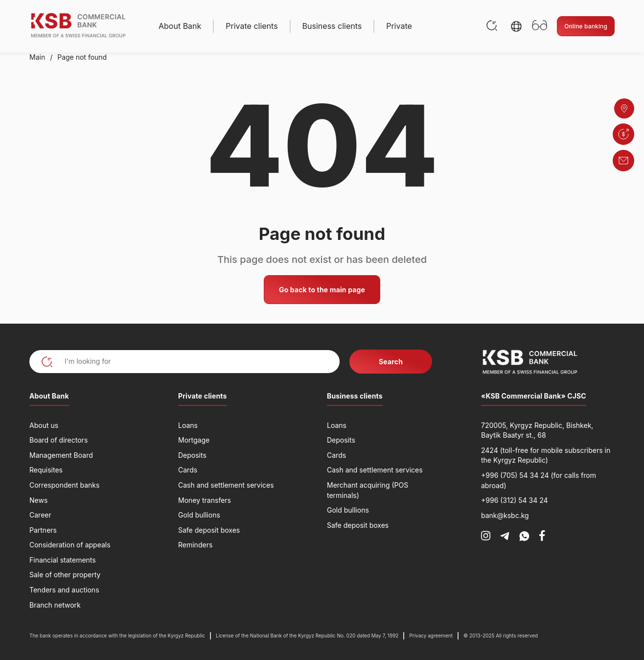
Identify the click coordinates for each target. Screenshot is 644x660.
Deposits (192, 455)
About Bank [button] (180, 26)
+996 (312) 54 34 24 (515, 500)
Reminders (195, 545)
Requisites (46, 470)
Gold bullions (199, 515)
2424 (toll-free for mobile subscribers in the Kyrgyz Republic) (546, 455)
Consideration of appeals (70, 545)
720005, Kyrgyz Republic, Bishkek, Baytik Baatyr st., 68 (537, 430)
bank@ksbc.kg (505, 515)
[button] (516, 26)
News (38, 500)
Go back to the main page (322, 290)
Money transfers (205, 500)
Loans (188, 425)
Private (399, 26)
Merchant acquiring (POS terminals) (368, 490)
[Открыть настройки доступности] (540, 26)
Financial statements (63, 560)
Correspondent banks (64, 485)
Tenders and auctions (64, 590)
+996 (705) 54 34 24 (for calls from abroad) (539, 480)
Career (40, 515)
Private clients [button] (252, 26)
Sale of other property (65, 575)
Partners (43, 530)
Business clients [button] (332, 26)
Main (37, 57)
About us (44, 425)
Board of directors (58, 440)
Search (391, 362)
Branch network (55, 605)
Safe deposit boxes (209, 530)
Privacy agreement (431, 636)
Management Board (61, 455)
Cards (188, 470)
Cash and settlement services (226, 485)
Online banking (586, 26)
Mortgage (194, 440)
